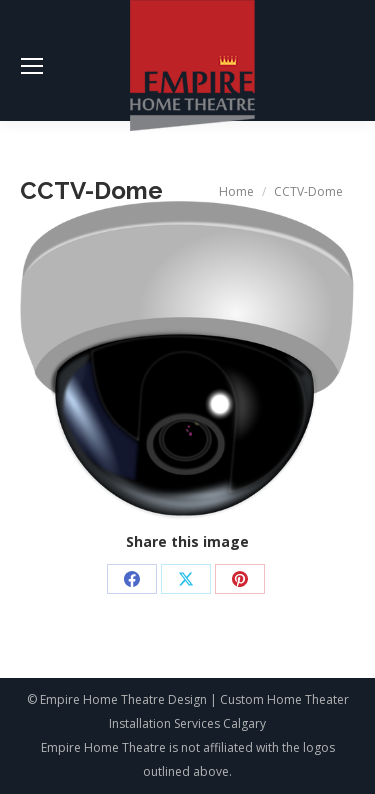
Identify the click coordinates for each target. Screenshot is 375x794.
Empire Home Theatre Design (123, 699)
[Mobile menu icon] (32, 66)
